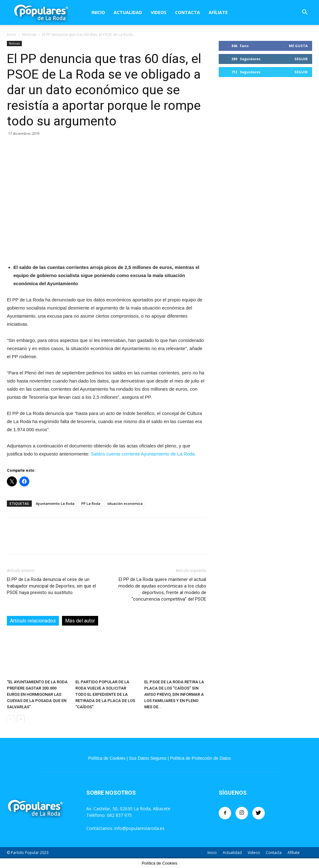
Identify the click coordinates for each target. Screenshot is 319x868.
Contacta (188, 12)
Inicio (98, 12)
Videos (159, 12)
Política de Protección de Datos (200, 758)
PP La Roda (91, 503)
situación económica (125, 503)
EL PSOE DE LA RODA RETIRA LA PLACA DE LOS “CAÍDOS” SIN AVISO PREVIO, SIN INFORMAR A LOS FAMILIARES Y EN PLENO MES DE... (174, 694)
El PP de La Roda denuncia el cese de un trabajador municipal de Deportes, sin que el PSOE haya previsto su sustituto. (51, 586)
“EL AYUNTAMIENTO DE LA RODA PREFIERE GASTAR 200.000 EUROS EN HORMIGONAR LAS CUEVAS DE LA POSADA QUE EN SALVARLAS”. (37, 694)
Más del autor (80, 621)
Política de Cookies (107, 758)
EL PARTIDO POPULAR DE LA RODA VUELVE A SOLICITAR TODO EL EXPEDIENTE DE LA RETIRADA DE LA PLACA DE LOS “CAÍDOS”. (105, 694)
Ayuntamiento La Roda (55, 503)
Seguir (301, 59)
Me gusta (298, 46)
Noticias (29, 34)
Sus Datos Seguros (148, 758)
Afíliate (218, 12)
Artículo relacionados (33, 621)
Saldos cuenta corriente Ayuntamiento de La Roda (143, 454)
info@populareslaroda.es (139, 828)
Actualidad (128, 12)
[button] (305, 13)
